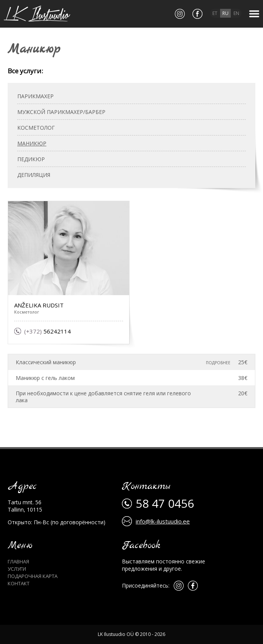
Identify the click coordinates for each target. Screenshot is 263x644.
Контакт (19, 583)
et (215, 13)
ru (225, 13)
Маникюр (32, 143)
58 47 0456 (165, 503)
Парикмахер (35, 96)
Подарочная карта (33, 576)
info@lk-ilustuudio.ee (163, 521)
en (236, 13)
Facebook (141, 546)
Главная (18, 561)
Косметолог (36, 128)
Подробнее (218, 363)
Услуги (17, 569)
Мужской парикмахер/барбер (61, 112)
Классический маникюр (46, 362)
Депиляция (34, 175)
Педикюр (31, 159)
